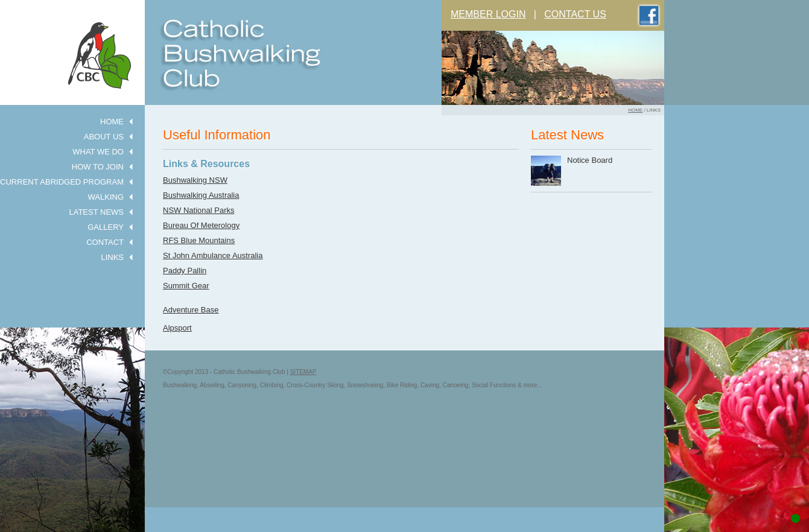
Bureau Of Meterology (201, 225)
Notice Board (590, 160)
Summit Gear (186, 286)
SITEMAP (303, 372)
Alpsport (177, 328)
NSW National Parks (198, 210)
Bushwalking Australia (201, 195)
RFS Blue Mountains (199, 240)
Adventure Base (191, 310)
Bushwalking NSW (195, 180)
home (635, 110)
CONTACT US (575, 14)
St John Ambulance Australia (213, 255)
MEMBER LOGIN (488, 14)
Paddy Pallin (185, 271)
